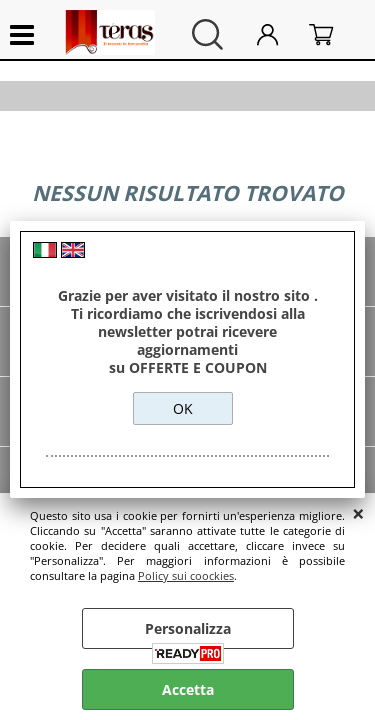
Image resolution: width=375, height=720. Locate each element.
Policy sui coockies (186, 575)
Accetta (188, 689)
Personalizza (188, 628)
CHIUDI (358, 513)
